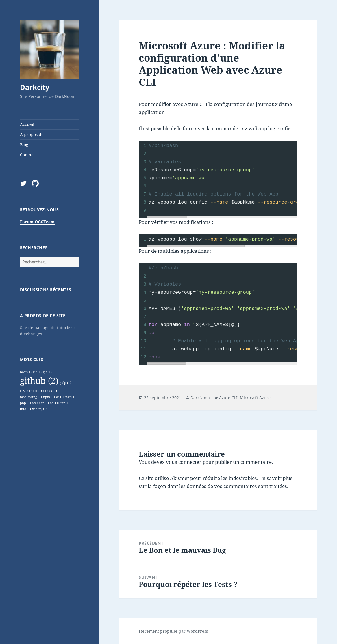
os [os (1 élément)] (60, 397)
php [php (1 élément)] (25, 403)
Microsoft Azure (255, 398)
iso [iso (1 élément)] (37, 391)
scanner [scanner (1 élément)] (40, 403)
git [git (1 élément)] (47, 372)
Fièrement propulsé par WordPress (173, 631)
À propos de (32, 134)
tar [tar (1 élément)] (65, 403)
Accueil (27, 124)
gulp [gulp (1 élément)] (65, 383)
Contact (27, 155)
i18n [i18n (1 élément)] (26, 391)
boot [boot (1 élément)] (26, 372)
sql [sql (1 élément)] (55, 403)
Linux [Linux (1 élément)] (50, 391)
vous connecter (184, 462)
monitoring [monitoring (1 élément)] (31, 397)
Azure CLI (228, 398)
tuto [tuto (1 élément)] (25, 409)
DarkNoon (200, 398)
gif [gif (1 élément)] (37, 372)
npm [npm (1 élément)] (49, 397)
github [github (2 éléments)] (39, 381)
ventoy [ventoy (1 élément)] (40, 409)
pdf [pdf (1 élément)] (70, 397)
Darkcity (35, 87)
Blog (24, 145)
